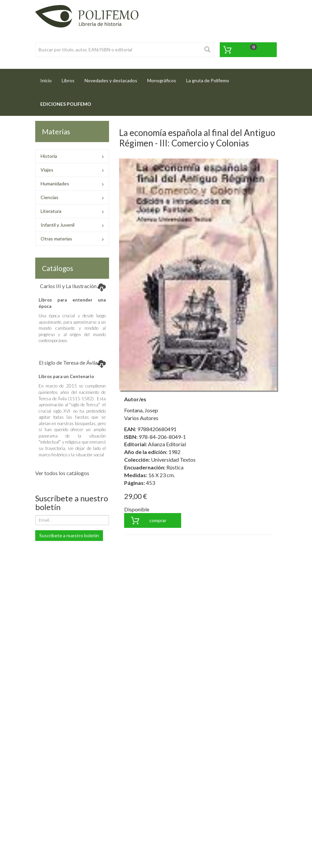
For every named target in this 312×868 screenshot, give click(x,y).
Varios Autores (141, 418)
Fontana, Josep (141, 410)
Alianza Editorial (167, 444)
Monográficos (162, 80)
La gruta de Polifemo (208, 80)
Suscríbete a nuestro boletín (69, 535)
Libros (68, 80)
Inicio (48, 78)
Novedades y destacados (111, 80)
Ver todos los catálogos (62, 473)
